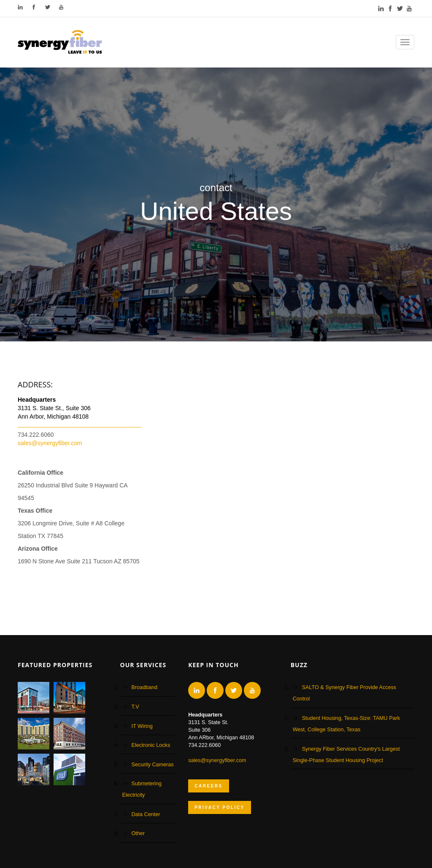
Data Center (146, 814)
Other (138, 833)
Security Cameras (153, 765)
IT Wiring (142, 726)
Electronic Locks (151, 745)
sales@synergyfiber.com (50, 443)
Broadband (145, 687)
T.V (135, 707)
